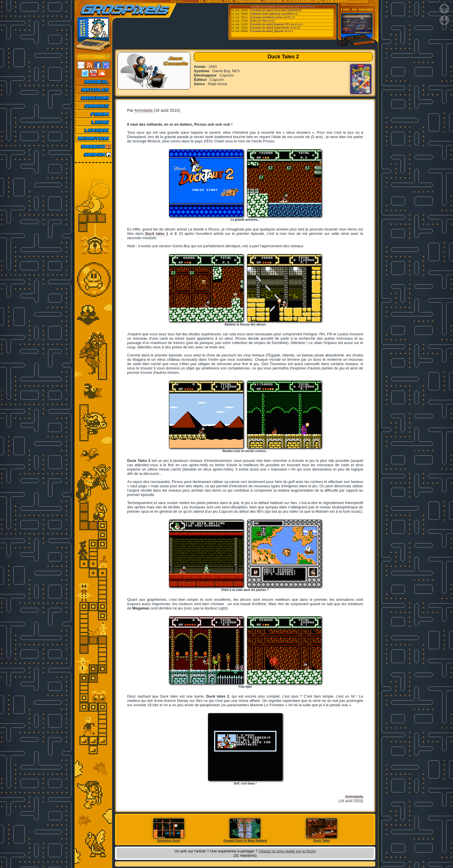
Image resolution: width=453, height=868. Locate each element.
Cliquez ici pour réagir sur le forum (287, 851)
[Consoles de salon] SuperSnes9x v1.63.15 (275, 28)
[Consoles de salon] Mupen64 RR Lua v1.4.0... (277, 24)
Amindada (143, 110)
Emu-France (307, 7)
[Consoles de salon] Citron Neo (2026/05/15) (276, 10)
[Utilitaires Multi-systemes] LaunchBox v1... (275, 14)
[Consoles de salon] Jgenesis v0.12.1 (272, 31)
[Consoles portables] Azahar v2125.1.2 (273, 17)
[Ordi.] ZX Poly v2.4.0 (263, 21)
